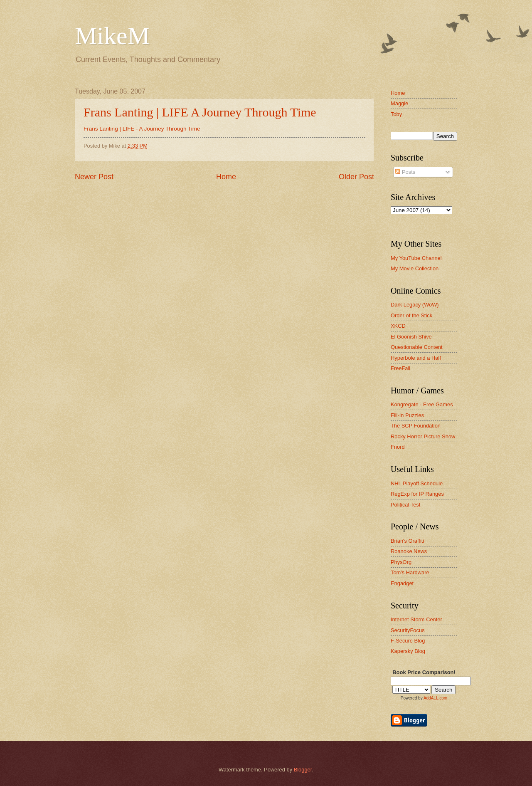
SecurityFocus (408, 630)
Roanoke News (409, 551)
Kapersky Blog (408, 651)
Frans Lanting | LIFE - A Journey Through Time (142, 129)
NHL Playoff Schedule (417, 483)
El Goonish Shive (411, 337)
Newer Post (94, 177)
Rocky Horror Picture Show (423, 436)
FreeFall (400, 368)
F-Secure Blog (408, 641)
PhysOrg (401, 562)
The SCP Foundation (416, 426)
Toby (396, 114)
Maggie (399, 103)
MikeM (112, 36)
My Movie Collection (415, 268)
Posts (405, 172)
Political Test (405, 505)
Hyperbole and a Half (416, 358)
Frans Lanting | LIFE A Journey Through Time (200, 112)
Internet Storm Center (416, 619)
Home (226, 177)
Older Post (356, 177)
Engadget (402, 583)
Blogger (303, 770)
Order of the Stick (411, 315)
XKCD (398, 326)
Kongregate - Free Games (422, 404)
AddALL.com (435, 698)
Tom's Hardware (410, 572)
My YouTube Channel (416, 258)
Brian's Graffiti (407, 541)
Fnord (398, 447)
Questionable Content (417, 347)
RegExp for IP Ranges (417, 494)
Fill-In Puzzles (407, 415)
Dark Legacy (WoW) (415, 305)
